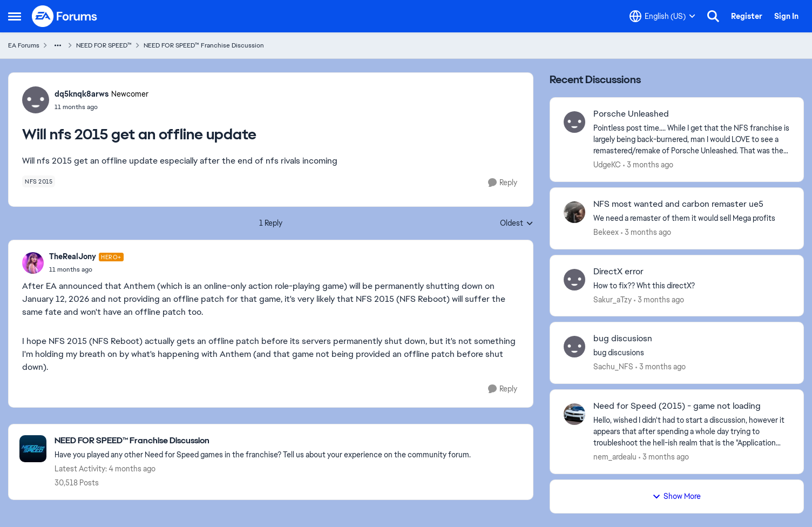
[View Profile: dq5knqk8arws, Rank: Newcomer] (36, 100)
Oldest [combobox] (517, 224)
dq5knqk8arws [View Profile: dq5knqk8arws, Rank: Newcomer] (82, 94)
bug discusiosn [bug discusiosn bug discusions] (623, 339)
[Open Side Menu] (15, 16)
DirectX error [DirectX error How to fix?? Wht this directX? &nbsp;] (618, 272)
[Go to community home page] (65, 16)
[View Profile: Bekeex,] (574, 212)
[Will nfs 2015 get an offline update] (86, 269)
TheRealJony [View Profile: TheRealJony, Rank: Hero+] (73, 256)
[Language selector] (662, 16)
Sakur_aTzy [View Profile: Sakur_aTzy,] (613, 299)
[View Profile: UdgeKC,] (574, 122)
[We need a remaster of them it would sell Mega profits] (692, 218)
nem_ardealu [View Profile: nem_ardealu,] (615, 457)
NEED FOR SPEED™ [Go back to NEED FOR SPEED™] (104, 45)
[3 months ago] (648, 165)
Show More (676, 496)
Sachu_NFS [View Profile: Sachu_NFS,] (613, 367)
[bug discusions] (692, 353)
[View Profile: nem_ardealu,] (574, 414)
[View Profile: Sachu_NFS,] (574, 347)
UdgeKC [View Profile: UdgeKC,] (607, 165)
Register (747, 16)
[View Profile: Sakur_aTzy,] (574, 280)
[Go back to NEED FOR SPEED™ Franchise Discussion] (263, 441)
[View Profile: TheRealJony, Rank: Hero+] (33, 263)
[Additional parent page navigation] (58, 45)
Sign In (786, 16)
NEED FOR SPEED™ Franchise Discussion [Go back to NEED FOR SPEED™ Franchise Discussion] (204, 45)
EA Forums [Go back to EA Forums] (24, 45)
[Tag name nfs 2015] (39, 181)
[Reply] (503, 183)
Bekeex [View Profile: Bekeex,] (606, 232)
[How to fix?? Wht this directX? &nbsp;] (692, 285)
